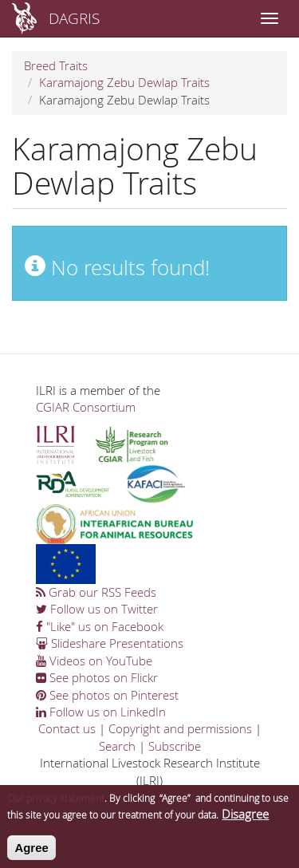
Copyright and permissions (180, 728)
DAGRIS (74, 18)
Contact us (67, 728)
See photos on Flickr (97, 677)
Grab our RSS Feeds (96, 592)
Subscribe (175, 746)
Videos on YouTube (94, 661)
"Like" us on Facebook (100, 626)
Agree (31, 852)
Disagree (245, 819)
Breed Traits (56, 65)
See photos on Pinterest (107, 695)
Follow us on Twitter (97, 609)
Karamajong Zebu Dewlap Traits (124, 82)
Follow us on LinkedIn (101, 712)
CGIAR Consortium (86, 407)
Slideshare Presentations (110, 643)
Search (117, 746)
